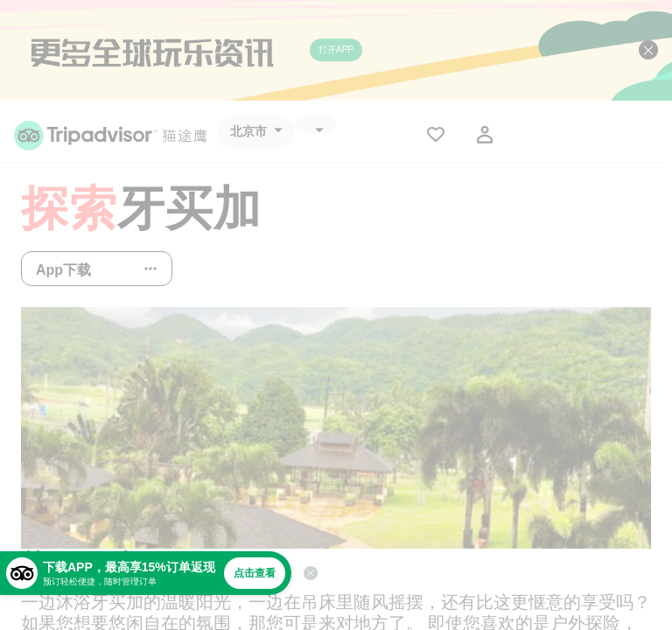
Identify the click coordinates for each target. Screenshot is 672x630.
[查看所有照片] (336, 428)
